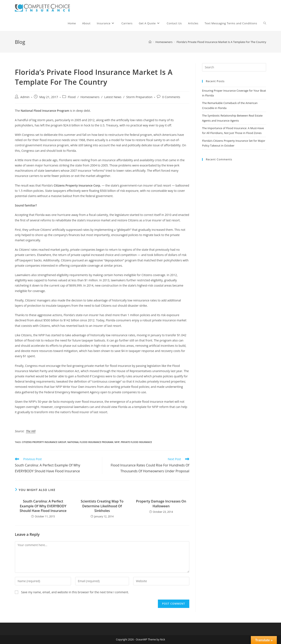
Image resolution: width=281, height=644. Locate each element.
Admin (25, 97)
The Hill (31, 431)
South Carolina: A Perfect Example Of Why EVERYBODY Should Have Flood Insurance (43, 506)
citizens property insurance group (44, 442)
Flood (72, 97)
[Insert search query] (234, 67)
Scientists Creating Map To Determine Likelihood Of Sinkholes (102, 506)
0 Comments (171, 97)
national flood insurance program (90, 442)
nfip (117, 442)
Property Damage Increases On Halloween (161, 504)
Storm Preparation (139, 97)
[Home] (150, 42)
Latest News (113, 97)
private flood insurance (136, 442)
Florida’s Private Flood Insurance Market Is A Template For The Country (221, 42)
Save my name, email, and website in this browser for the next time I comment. (75, 592)
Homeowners (90, 97)
